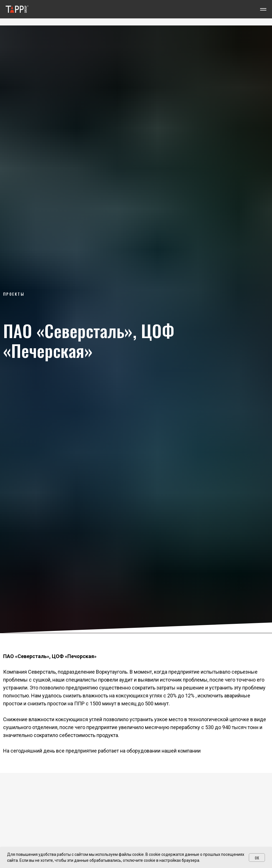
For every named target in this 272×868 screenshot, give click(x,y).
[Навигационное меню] (263, 9)
